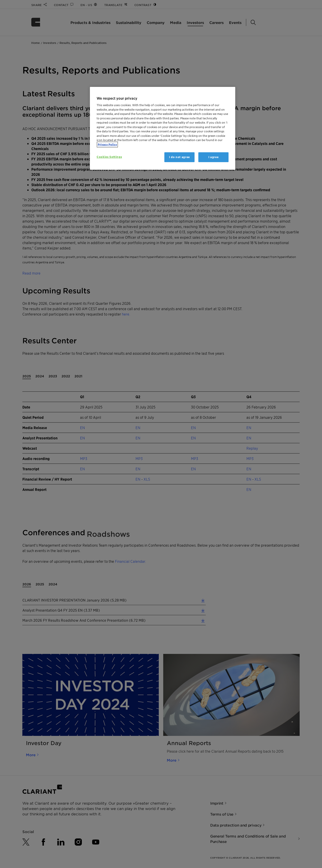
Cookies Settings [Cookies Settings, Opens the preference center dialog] (109, 157)
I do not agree (179, 157)
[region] (163, 128)
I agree (214, 157)
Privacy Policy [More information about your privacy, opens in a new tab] (107, 145)
